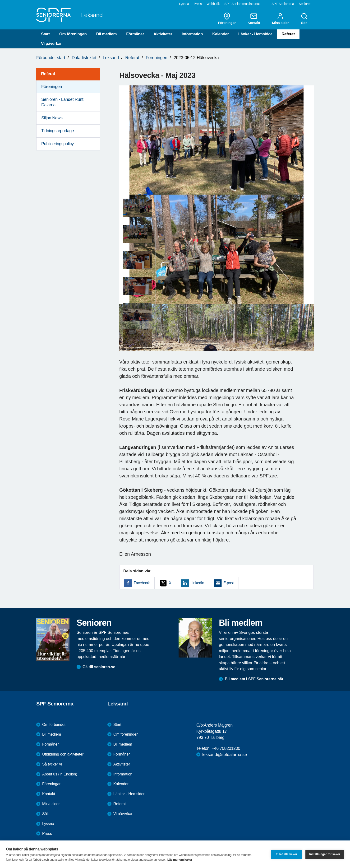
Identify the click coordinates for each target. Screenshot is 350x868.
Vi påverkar (51, 44)
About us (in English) (60, 774)
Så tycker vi (52, 764)
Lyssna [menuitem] (184, 4)
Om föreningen (73, 34)
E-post (229, 583)
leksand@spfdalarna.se (225, 755)
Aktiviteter (163, 34)
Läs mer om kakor (180, 860)
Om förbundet (54, 725)
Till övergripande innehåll (0, 0)
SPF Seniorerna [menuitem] (283, 4)
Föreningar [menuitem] (227, 19)
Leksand (111, 58)
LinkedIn (197, 583)
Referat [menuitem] (48, 74)
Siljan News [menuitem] (52, 118)
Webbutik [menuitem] (213, 4)
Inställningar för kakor (325, 854)
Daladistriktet (84, 58)
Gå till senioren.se (99, 667)
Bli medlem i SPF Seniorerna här (254, 679)
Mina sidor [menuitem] (280, 19)
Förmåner (135, 34)
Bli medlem (106, 34)
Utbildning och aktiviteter (63, 754)
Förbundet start (51, 58)
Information (192, 34)
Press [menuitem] (198, 4)
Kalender (221, 34)
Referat (288, 34)
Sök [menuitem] (304, 19)
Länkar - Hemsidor (255, 34)
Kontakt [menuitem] (254, 19)
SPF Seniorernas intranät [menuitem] (242, 4)
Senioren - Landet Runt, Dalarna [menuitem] (63, 102)
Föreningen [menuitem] (52, 87)
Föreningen (156, 58)
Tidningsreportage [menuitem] (58, 131)
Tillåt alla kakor (286, 854)
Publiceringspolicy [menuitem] (58, 144)
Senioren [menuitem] (305, 4)
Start (45, 34)
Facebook (142, 583)
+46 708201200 (226, 748)
